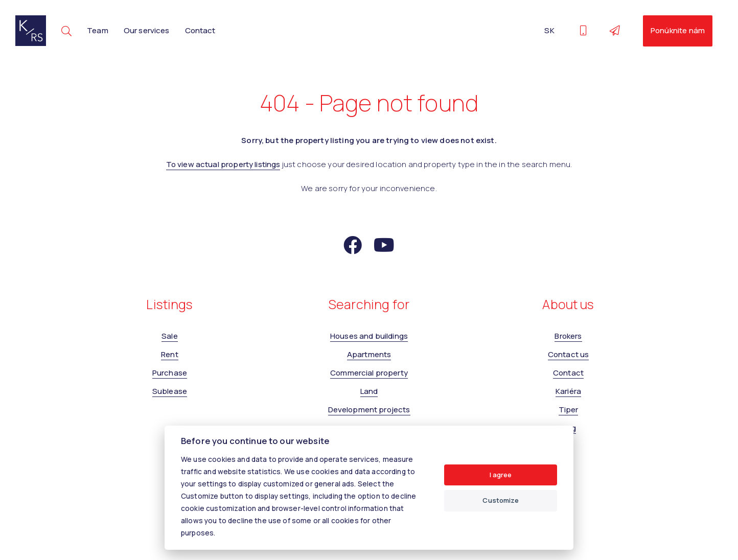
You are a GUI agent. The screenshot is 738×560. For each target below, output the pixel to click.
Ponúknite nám (678, 30)
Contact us (569, 354)
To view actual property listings (223, 164)
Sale (170, 336)
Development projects (369, 410)
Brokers (568, 336)
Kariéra (568, 391)
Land (369, 391)
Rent (170, 354)
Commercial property (369, 373)
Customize (500, 500)
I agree (501, 475)
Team (98, 30)
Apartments (369, 354)
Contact (200, 30)
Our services (147, 30)
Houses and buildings (369, 336)
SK (549, 30)
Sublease (170, 391)
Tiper (569, 410)
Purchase (170, 373)
